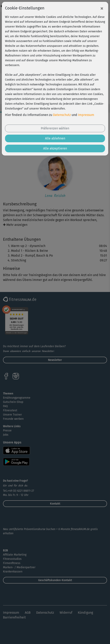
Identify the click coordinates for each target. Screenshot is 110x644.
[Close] (102, 8)
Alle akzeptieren (55, 148)
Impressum (86, 115)
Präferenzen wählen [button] (55, 128)
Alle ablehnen (55, 138)
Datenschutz (62, 115)
